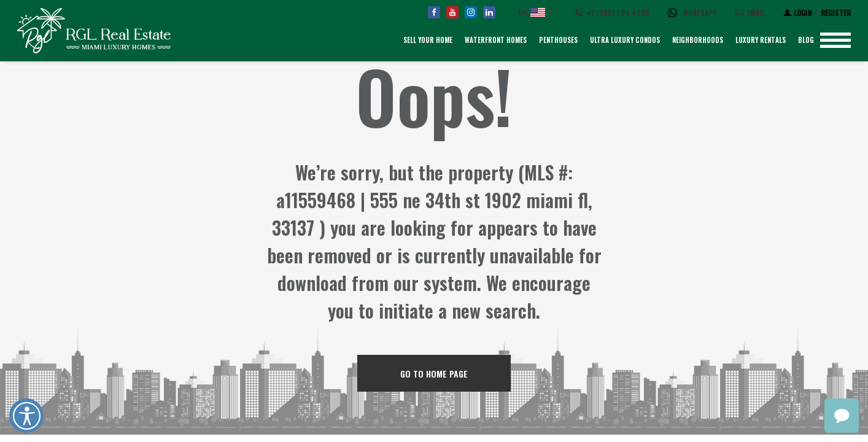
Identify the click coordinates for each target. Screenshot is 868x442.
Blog (806, 40)
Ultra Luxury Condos (625, 40)
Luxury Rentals (761, 40)
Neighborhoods (698, 40)
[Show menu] (835, 40)
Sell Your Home (428, 40)
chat (842, 416)
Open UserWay (26, 416)
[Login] (798, 12)
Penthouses (558, 40)
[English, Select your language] (535, 13)
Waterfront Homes (496, 40)
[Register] (836, 12)
